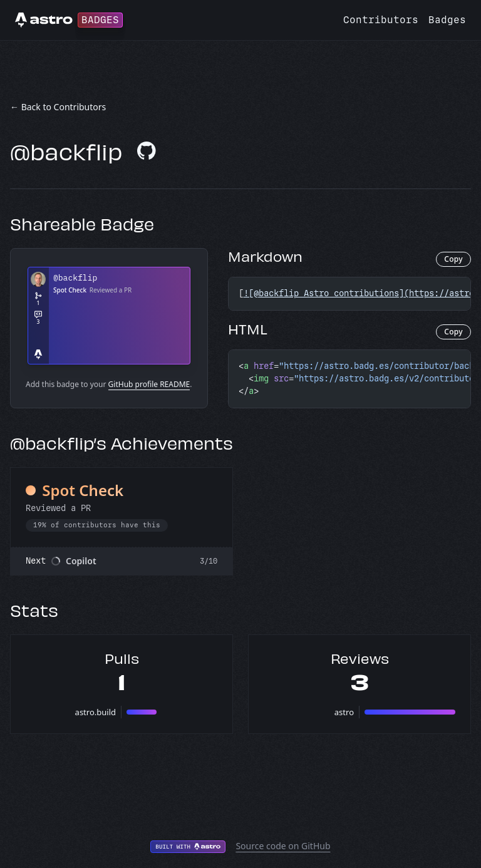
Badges (447, 20)
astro (344, 712)
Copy (453, 259)
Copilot (81, 561)
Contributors (381, 20)
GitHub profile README (149, 384)
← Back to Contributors (58, 107)
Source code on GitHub (283, 846)
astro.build (96, 712)
